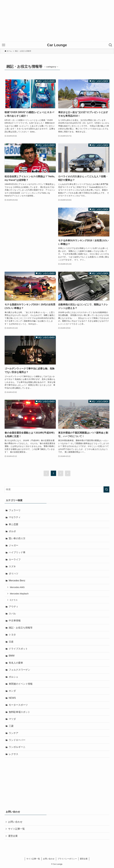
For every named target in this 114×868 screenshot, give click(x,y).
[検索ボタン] (110, 45)
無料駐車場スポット (19, 712)
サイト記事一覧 (16, 829)
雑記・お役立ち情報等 (21, 628)
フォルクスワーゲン (19, 670)
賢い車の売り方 (17, 538)
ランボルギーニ (17, 747)
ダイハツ (14, 574)
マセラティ (15, 517)
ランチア (14, 733)
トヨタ (12, 635)
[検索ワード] (57, 489)
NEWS (12, 698)
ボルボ (12, 531)
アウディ (14, 607)
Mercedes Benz (17, 581)
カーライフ (15, 559)
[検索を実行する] (106, 489)
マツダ (12, 719)
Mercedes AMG (17, 587)
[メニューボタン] (4, 45)
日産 (11, 642)
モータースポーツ (18, 705)
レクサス (14, 754)
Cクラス (14, 600)
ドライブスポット (18, 649)
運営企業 (13, 836)
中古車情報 (15, 621)
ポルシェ (14, 677)
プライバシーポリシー (67, 859)
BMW (12, 656)
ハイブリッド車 (17, 552)
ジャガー (14, 545)
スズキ (12, 566)
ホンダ (12, 691)
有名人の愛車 (16, 663)
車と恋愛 (14, 524)
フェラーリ (15, 510)
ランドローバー (17, 740)
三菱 (11, 726)
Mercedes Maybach (19, 594)
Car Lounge (57, 45)
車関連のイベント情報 (21, 684)
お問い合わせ (15, 822)
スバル (12, 614)
